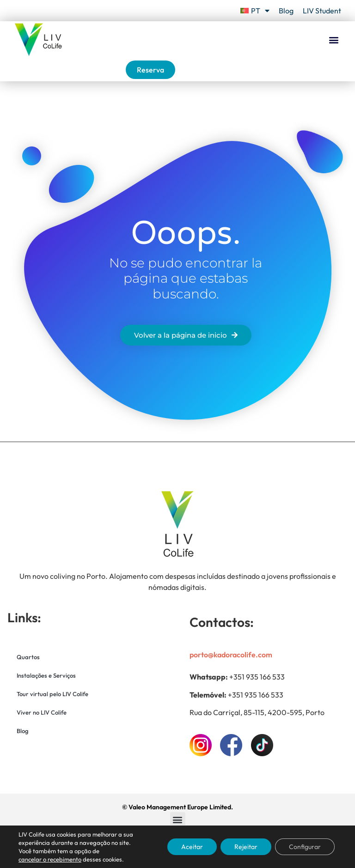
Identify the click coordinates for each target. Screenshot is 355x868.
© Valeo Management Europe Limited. (177, 807)
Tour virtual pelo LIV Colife (52, 694)
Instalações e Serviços (46, 675)
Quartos (28, 657)
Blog (286, 11)
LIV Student (322, 11)
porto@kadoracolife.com (231, 655)
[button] (334, 40)
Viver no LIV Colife (42, 712)
